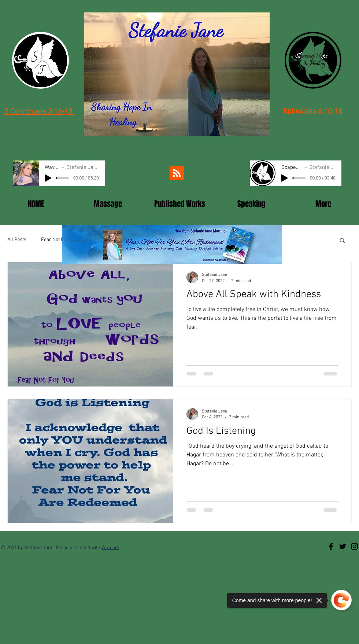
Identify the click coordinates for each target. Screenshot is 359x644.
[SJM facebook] (331, 546)
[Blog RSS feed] (177, 173)
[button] (342, 241)
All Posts (17, 240)
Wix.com (110, 548)
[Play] (48, 178)
